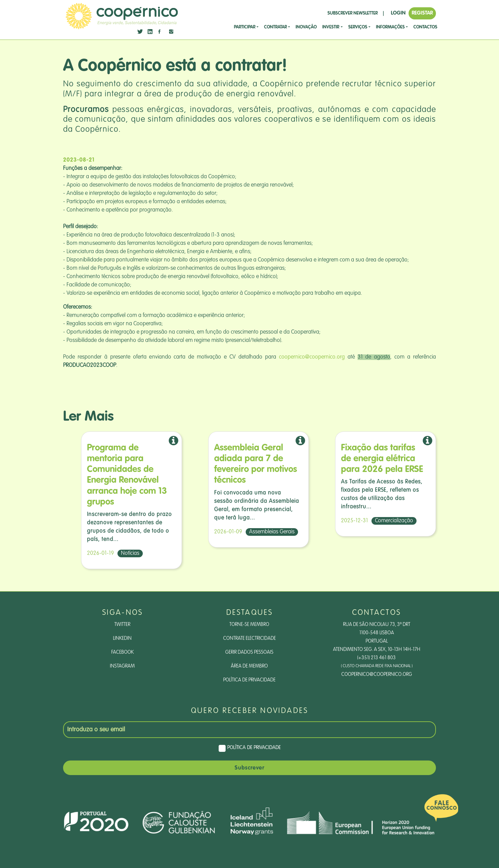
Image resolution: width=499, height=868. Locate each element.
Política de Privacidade (249, 680)
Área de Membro (249, 666)
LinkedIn (122, 638)
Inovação (306, 27)
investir (331, 27)
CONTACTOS (425, 27)
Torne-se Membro (249, 625)
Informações (390, 27)
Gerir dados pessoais (249, 652)
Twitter (122, 625)
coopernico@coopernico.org (312, 357)
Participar (245, 27)
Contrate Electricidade (249, 638)
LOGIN (398, 13)
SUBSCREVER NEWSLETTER (353, 13)
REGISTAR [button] (422, 13)
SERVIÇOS (358, 27)
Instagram (122, 666)
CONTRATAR (275, 27)
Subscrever (249, 768)
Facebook (122, 652)
